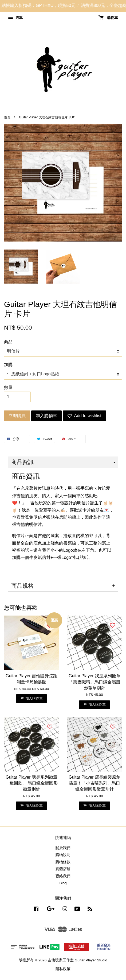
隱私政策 (63, 969)
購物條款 (63, 862)
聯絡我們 (63, 876)
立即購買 (17, 416)
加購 (8, 365)
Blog (63, 883)
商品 (8, 342)
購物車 (108, 18)
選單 (15, 18)
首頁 (7, 117)
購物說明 (63, 855)
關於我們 (63, 848)
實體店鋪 (63, 869)
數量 (8, 387)
